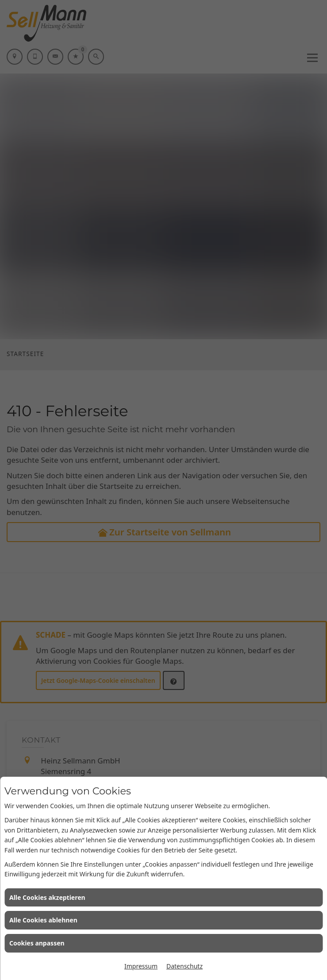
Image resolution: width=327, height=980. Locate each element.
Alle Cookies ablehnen (43, 920)
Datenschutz (185, 966)
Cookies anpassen (37, 943)
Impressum (141, 966)
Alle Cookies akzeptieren (47, 897)
